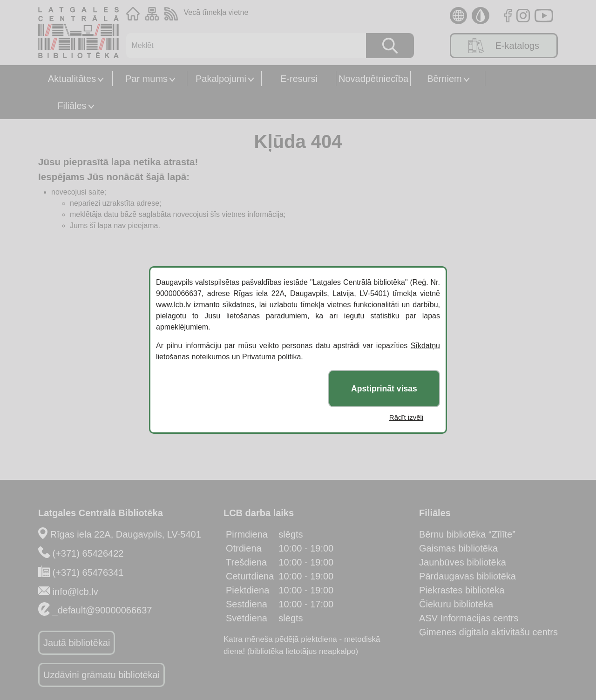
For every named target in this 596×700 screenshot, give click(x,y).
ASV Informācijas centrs (469, 618)
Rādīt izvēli (406, 417)
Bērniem (444, 79)
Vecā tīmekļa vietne (216, 12)
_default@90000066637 (102, 610)
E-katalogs (504, 46)
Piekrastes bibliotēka (462, 590)
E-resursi (299, 79)
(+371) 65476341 (88, 572)
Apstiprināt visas (384, 389)
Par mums (146, 79)
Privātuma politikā (271, 357)
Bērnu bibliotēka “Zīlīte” (467, 534)
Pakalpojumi (221, 79)
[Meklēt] (241, 46)
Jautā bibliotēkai (77, 643)
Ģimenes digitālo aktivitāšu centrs (488, 632)
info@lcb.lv (75, 592)
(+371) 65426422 (88, 553)
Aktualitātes (72, 79)
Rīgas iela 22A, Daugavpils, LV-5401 (126, 534)
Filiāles (72, 106)
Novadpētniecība (373, 79)
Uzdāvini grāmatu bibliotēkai (102, 675)
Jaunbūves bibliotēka (463, 562)
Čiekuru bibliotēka (456, 604)
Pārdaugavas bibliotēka (467, 576)
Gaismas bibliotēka (458, 548)
